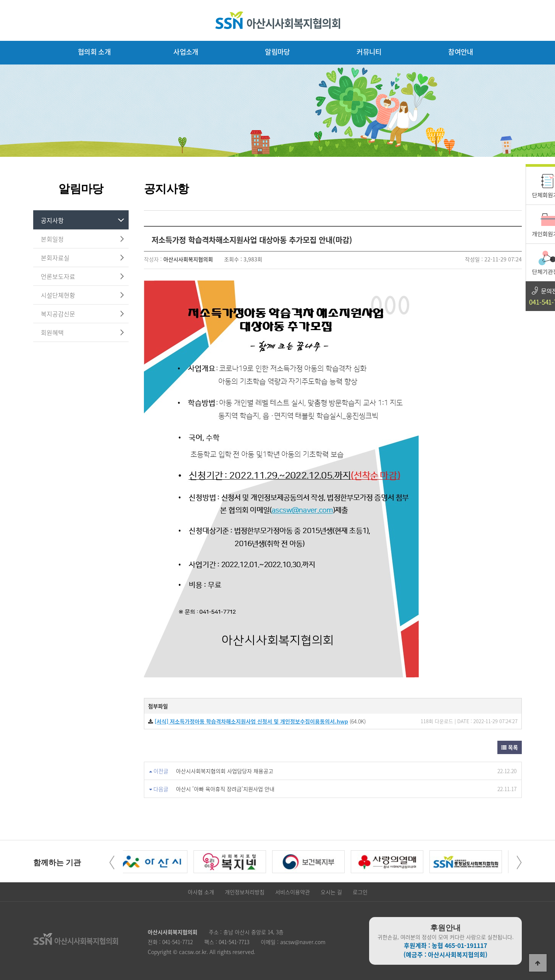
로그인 (360, 892)
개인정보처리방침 (245, 892)
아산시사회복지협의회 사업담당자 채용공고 (225, 771)
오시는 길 (331, 892)
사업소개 (186, 52)
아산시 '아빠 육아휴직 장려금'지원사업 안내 (225, 789)
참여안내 (461, 52)
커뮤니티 (369, 52)
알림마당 (277, 52)
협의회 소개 (94, 52)
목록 (510, 747)
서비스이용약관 (293, 892)
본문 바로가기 (0, 0)
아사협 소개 (201, 892)
